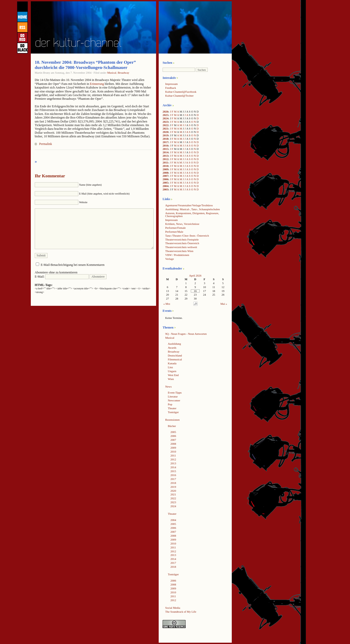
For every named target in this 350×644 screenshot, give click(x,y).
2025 (165, 115)
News (168, 387)
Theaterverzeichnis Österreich (182, 243)
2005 (165, 183)
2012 (165, 159)
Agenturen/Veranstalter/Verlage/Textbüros (189, 205)
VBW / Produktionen (177, 255)
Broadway (123, 73)
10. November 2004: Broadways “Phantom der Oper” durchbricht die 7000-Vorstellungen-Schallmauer (85, 65)
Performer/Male (174, 232)
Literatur (173, 396)
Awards (172, 348)
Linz (170, 367)
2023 (165, 122)
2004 (165, 186)
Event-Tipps (175, 393)
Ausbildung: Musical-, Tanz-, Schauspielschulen (192, 209)
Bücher (172, 426)
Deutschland (175, 355)
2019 (165, 135)
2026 (165, 112)
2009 (165, 169)
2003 (165, 189)
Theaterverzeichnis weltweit (181, 247)
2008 (165, 173)
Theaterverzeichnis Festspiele (182, 239)
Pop (170, 404)
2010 (165, 166)
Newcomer (174, 400)
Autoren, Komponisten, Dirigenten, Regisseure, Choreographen (192, 215)
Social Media (173, 608)
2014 (165, 152)
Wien (171, 379)
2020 (165, 132)
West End (173, 375)
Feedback (171, 88)
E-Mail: (62, 277)
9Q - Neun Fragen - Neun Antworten (186, 334)
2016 (165, 145)
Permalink (46, 144)
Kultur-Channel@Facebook (181, 92)
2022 (165, 125)
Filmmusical (175, 359)
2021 (165, 128)
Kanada (172, 363)
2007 (165, 176)
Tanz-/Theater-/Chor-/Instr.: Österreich (187, 236)
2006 (165, 179)
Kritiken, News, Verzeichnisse (182, 224)
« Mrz (167, 304)
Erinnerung (97, 84)
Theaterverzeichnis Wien (179, 251)
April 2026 (195, 276)
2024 (165, 118)
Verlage (170, 259)
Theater (172, 408)
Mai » (224, 304)
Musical (112, 73)
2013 (165, 156)
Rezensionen (172, 420)
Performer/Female (176, 228)
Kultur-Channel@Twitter (179, 96)
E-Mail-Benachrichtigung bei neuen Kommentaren (73, 265)
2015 (165, 149)
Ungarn (172, 371)
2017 (165, 142)
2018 (165, 139)
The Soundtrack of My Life (181, 612)
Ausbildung (174, 344)
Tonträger (173, 412)
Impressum (171, 84)
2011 (165, 162)
